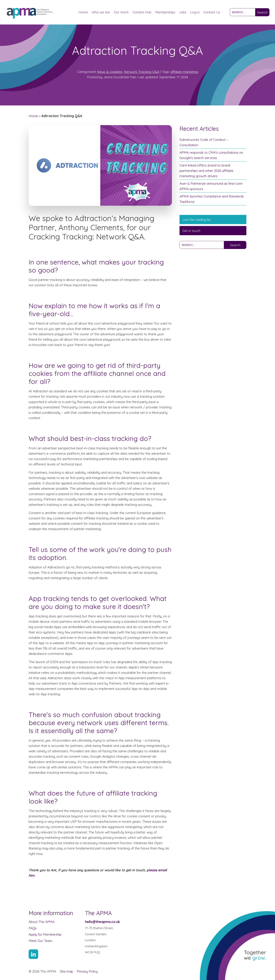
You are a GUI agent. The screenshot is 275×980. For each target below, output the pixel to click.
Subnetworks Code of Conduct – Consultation (204, 142)
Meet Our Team (40, 941)
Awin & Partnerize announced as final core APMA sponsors (211, 186)
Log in (195, 12)
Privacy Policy (87, 971)
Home (83, 12)
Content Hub (142, 12)
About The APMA (42, 922)
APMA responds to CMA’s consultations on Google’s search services (211, 155)
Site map (67, 971)
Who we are (101, 12)
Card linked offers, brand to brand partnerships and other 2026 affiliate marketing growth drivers (206, 171)
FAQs (33, 928)
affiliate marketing (184, 72)
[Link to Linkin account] (33, 954)
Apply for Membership (45, 934)
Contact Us (212, 12)
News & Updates (110, 72)
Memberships (165, 12)
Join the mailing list (197, 220)
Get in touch (191, 231)
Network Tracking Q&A (142, 72)
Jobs (183, 12)
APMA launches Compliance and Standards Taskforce (212, 199)
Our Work (121, 12)
